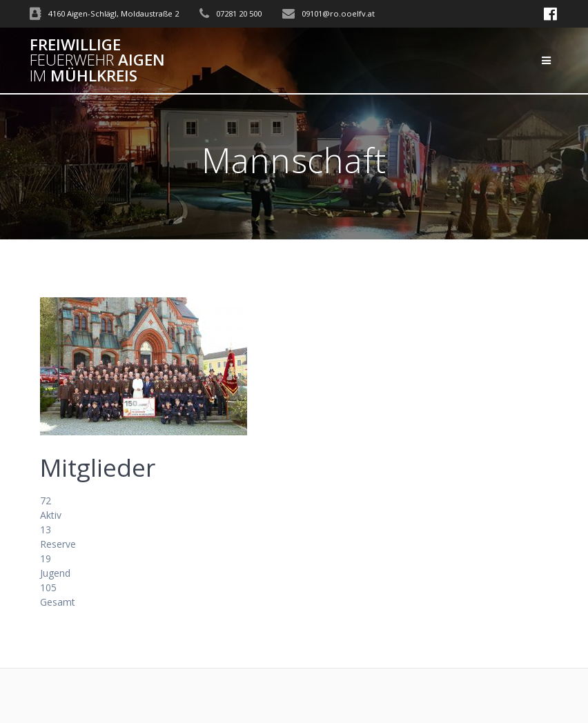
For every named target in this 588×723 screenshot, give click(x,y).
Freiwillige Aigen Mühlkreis (97, 60)
